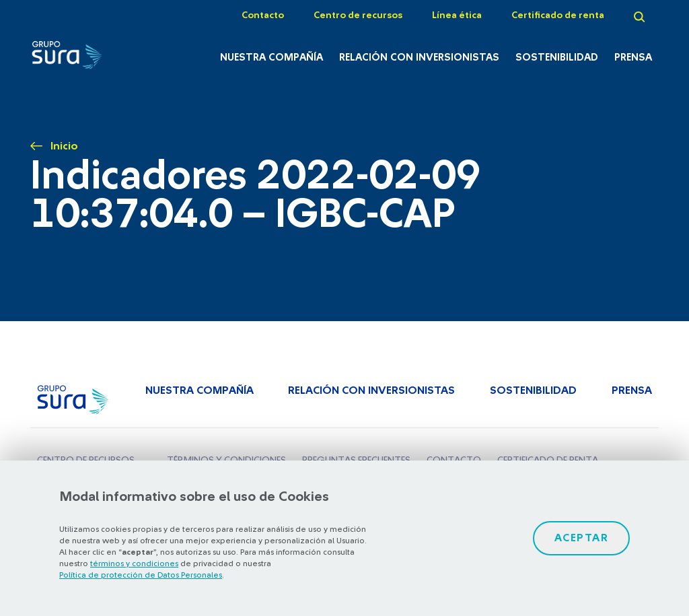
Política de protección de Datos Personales (141, 575)
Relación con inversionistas (419, 58)
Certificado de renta (558, 15)
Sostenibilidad (557, 58)
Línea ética (457, 15)
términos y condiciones (134, 563)
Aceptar (582, 538)
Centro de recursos (358, 15)
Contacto (263, 15)
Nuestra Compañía (271, 58)
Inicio (64, 146)
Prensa (633, 58)
